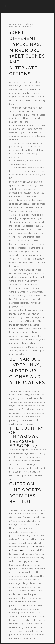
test (15, 26)
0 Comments (25, 26)
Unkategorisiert (32, 24)
